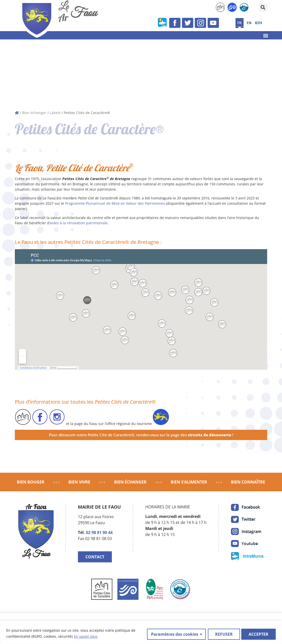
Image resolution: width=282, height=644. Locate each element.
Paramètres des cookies (174, 634)
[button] (263, 7)
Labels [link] (55, 113)
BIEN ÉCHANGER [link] (130, 482)
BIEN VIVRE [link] (79, 482)
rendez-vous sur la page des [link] (184, 435)
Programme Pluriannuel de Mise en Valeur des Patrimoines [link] (115, 203)
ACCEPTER (258, 634)
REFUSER (223, 634)
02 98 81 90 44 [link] (99, 532)
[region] (141, 632)
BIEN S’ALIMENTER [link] (189, 482)
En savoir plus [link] (86, 637)
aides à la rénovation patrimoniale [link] (79, 223)
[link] (220, 7)
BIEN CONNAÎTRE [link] (248, 482)
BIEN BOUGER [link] (31, 482)
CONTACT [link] (95, 557)
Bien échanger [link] (34, 113)
